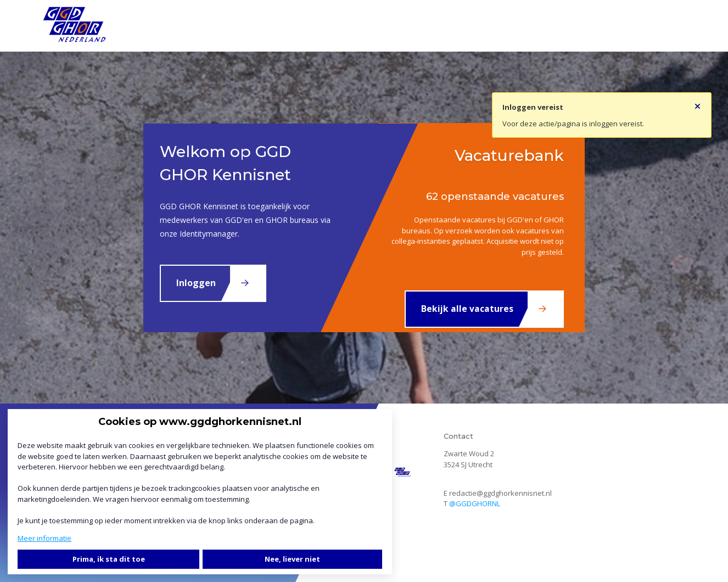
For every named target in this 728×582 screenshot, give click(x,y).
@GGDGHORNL (475, 503)
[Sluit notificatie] (698, 103)
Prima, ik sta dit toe (109, 559)
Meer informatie (44, 538)
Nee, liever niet (292, 559)
